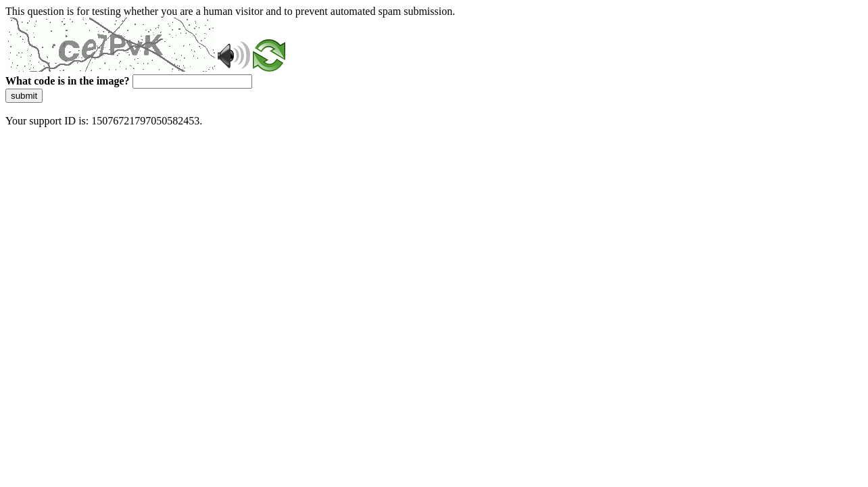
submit (24, 96)
